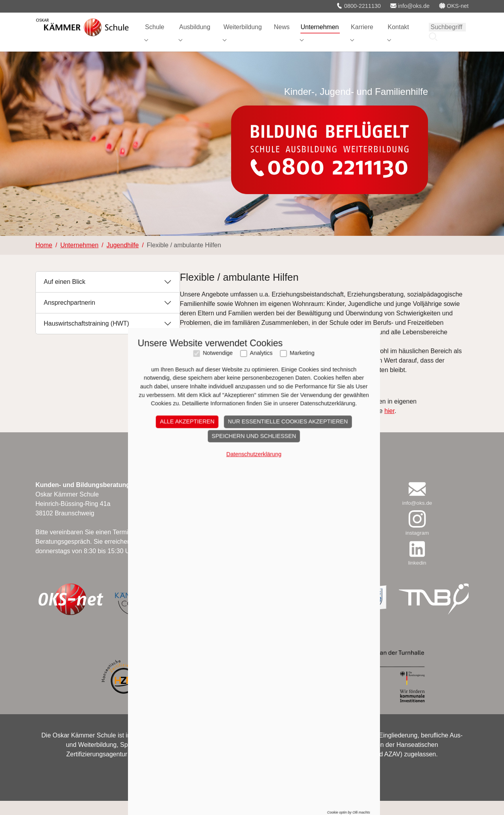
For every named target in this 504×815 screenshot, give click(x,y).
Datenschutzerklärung (252, 533)
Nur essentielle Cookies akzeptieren (286, 501)
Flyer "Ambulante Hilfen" (214, 399)
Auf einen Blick (65, 296)
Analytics (259, 433)
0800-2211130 (359, 6)
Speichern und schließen (252, 515)
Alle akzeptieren (185, 501)
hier (389, 425)
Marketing (300, 433)
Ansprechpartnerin (69, 317)
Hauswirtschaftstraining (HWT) (86, 338)
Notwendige (216, 433)
